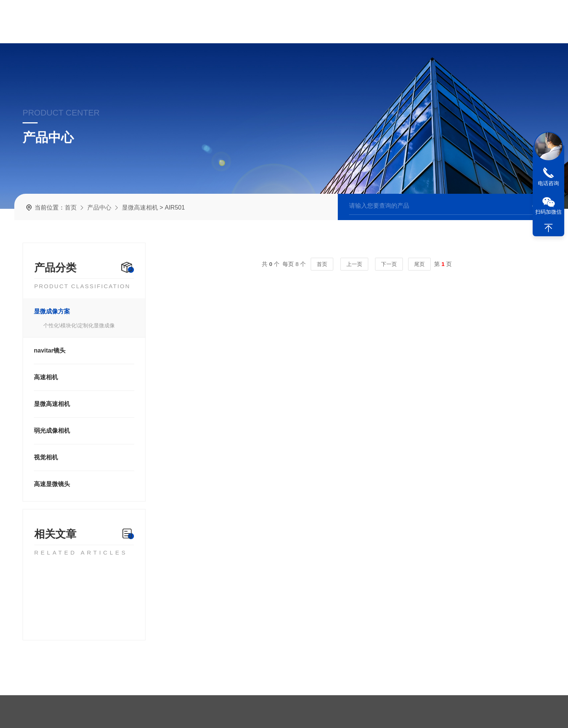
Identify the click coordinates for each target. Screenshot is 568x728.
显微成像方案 (50, 311)
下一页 (395, 264)
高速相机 (44, 377)
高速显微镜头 (50, 484)
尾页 (425, 264)
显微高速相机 (140, 207)
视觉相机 (44, 457)
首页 (71, 207)
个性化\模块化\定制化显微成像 (77, 325)
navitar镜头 (47, 350)
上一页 (361, 264)
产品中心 (99, 207)
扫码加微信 (548, 212)
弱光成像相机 (50, 431)
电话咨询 (548, 183)
